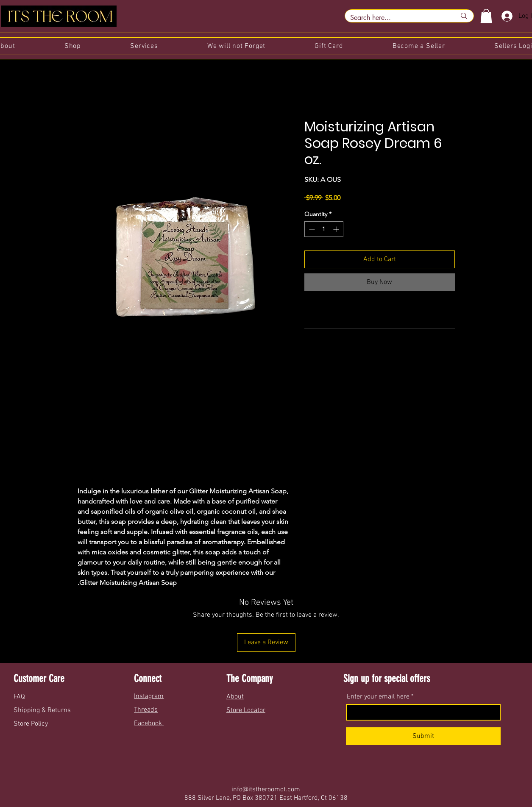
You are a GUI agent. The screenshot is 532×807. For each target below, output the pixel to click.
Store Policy (31, 724)
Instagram (149, 696)
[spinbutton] (324, 229)
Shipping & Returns (43, 710)
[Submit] (423, 736)
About (235, 697)
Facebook (149, 724)
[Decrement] (311, 229)
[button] (486, 16)
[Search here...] (397, 18)
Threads (146, 710)
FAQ (20, 697)
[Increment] (337, 229)
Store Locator (246, 710)
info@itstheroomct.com (266, 790)
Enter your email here (378, 697)
